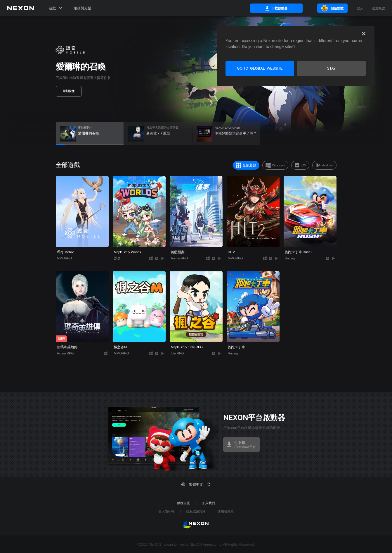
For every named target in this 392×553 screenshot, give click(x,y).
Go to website (260, 68)
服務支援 (183, 503)
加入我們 (209, 503)
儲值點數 (332, 8)
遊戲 (55, 8)
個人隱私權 (166, 511)
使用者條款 (226, 511)
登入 (360, 8)
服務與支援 (82, 8)
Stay (332, 68)
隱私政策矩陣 (196, 511)
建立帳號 (379, 8)
